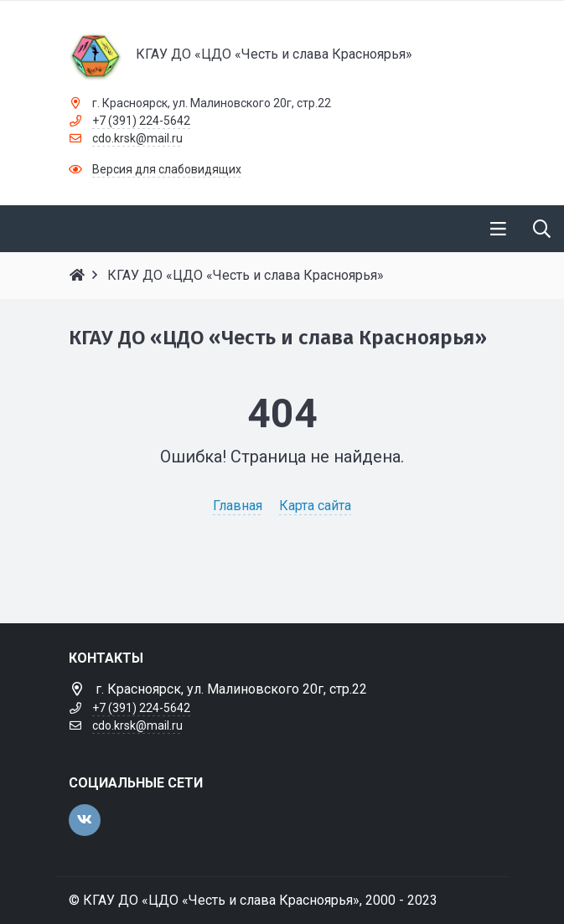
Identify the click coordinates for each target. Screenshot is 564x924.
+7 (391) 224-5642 (141, 121)
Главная (238, 506)
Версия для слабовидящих (167, 169)
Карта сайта (315, 506)
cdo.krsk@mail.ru (137, 138)
